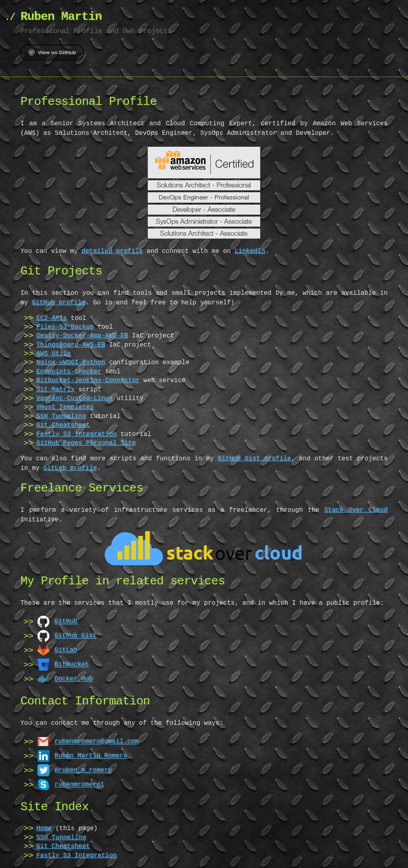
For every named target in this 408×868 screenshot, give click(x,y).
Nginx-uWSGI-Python (71, 363)
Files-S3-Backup (65, 327)
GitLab (66, 650)
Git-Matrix (55, 390)
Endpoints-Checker (69, 372)
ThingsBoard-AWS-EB (71, 345)
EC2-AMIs (52, 318)
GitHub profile (59, 303)
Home (44, 829)
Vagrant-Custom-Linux (75, 398)
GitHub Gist (76, 635)
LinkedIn (250, 251)
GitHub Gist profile (255, 459)
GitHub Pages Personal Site (86, 443)
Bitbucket (72, 664)
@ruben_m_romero (83, 770)
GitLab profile (70, 468)
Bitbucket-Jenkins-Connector (88, 381)
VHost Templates (65, 407)
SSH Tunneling (61, 416)
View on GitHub (52, 52)
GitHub (66, 621)
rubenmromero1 (79, 784)
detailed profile (112, 251)
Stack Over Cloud (356, 510)
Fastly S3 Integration (76, 434)
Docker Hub (74, 679)
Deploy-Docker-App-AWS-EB (82, 336)
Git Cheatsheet (63, 425)
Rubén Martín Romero (91, 756)
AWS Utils (53, 354)
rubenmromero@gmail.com (97, 741)
